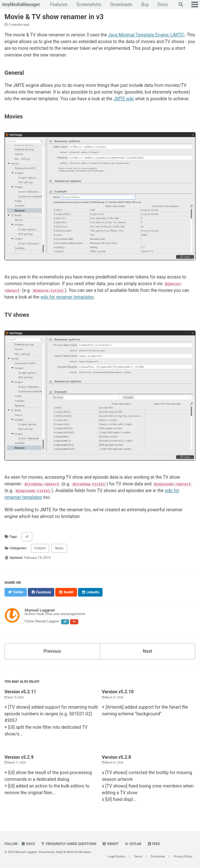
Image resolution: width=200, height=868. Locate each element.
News (59, 548)
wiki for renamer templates (67, 297)
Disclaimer (158, 857)
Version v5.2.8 (116, 757)
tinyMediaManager (21, 4)
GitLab (133, 844)
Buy (145, 4)
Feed (153, 844)
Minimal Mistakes (79, 852)
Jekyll (59, 852)
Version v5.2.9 (19, 757)
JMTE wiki (124, 99)
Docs (163, 4)
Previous (52, 651)
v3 (27, 537)
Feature (40, 548)
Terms (138, 857)
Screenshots (89, 4)
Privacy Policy (183, 857)
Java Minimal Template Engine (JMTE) (146, 35)
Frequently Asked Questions (69, 844)
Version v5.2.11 (20, 692)
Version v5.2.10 (118, 692)
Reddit (110, 844)
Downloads (121, 4)
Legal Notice (117, 857)
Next (147, 651)
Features (59, 4)
